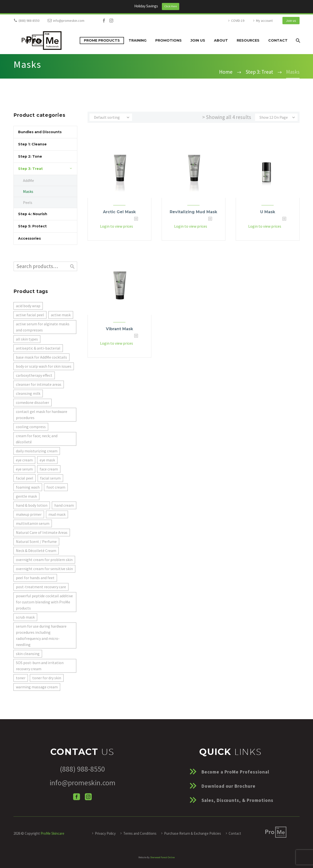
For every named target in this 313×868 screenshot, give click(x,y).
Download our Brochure (229, 786)
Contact (278, 40)
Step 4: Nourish (33, 214)
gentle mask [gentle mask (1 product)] (26, 496)
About (221, 40)
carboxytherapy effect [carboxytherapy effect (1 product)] (34, 375)
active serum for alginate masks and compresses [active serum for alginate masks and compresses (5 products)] (43, 327)
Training (138, 40)
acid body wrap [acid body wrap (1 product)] (28, 306)
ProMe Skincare (52, 833)
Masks (28, 191)
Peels (28, 202)
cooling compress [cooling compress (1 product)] (31, 427)
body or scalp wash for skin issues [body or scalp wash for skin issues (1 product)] (44, 366)
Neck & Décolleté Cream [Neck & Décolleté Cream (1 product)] (36, 551)
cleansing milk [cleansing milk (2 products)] (28, 393)
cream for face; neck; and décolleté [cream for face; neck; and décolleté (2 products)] (37, 439)
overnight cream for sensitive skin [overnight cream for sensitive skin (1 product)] (44, 569)
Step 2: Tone (30, 156)
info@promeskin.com (69, 21)
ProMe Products (102, 40)
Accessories (29, 238)
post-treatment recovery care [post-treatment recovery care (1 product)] (41, 587)
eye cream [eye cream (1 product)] (24, 460)
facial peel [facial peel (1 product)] (25, 478)
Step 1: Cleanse (32, 144)
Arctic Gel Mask (119, 212)
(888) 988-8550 (29, 21)
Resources (248, 40)
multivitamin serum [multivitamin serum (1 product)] (33, 523)
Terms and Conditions (140, 833)
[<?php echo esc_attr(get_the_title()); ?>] (141, 226)
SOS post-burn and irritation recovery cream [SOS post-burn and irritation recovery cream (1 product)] (40, 666)
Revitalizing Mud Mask (193, 212)
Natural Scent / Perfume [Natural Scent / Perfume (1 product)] (36, 541)
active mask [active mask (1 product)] (61, 315)
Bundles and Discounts (40, 132)
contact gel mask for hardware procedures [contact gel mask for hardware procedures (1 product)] (42, 415)
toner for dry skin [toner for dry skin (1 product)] (47, 678)
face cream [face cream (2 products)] (49, 469)
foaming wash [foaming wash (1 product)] (28, 487)
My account (264, 21)
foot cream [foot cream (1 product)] (56, 487)
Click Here (171, 6)
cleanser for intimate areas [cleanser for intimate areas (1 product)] (39, 384)
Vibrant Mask (119, 329)
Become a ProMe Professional (235, 772)
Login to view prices (116, 226)
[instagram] (88, 797)
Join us (291, 21)
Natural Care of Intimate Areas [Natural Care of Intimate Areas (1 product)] (42, 532)
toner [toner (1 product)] (21, 678)
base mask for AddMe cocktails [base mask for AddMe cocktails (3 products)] (41, 357)
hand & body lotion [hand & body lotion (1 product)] (32, 505)
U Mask (268, 212)
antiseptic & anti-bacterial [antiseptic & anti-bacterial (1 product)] (38, 348)
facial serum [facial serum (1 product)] (50, 478)
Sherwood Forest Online (162, 857)
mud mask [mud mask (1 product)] (57, 514)
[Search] (297, 41)
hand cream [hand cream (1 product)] (64, 505)
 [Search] (72, 266)
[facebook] (77, 797)
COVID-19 (238, 21)
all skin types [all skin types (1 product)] (27, 339)
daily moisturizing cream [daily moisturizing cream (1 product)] (37, 451)
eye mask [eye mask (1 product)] (47, 460)
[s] (45, 266)
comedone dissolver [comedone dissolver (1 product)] (33, 402)
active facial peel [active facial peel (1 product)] (30, 315)
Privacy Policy (105, 833)
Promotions (168, 40)
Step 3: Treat (30, 169)
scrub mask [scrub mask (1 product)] (25, 617)
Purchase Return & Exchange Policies (193, 833)
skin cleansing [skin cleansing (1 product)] (28, 654)
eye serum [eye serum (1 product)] (24, 469)
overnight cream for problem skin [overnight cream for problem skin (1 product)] (44, 560)
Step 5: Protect (32, 226)
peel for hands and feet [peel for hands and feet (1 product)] (35, 578)
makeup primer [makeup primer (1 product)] (29, 514)
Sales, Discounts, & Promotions (237, 800)
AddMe (28, 180)
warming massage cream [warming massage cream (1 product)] (37, 687)
